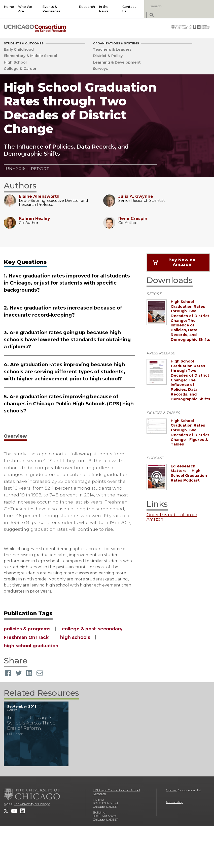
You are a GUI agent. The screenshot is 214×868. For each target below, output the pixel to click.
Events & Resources (51, 9)
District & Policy (108, 56)
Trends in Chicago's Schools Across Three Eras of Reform (31, 723)
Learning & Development (117, 62)
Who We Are (25, 9)
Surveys (100, 69)
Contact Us (129, 9)
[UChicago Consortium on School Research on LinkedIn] (23, 811)
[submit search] (151, 15)
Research (87, 7)
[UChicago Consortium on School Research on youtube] (14, 811)
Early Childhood (19, 49)
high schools (75, 637)
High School (15, 62)
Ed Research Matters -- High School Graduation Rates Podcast (189, 473)
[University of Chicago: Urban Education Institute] (191, 27)
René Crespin (133, 219)
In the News (104, 9)
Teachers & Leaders (112, 49)
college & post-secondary (92, 629)
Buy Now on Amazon (182, 262)
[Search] (173, 6)
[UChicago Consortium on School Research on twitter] (6, 811)
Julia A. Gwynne (136, 196)
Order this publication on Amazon (172, 517)
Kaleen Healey (34, 219)
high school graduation (31, 646)
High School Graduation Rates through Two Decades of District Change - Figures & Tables (190, 433)
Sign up (171, 790)
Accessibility (174, 802)
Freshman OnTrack (26, 637)
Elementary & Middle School (30, 56)
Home (9, 7)
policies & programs (27, 629)
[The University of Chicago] (32, 794)
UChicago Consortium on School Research (116, 792)
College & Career (20, 69)
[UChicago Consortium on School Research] (35, 28)
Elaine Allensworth (39, 196)
